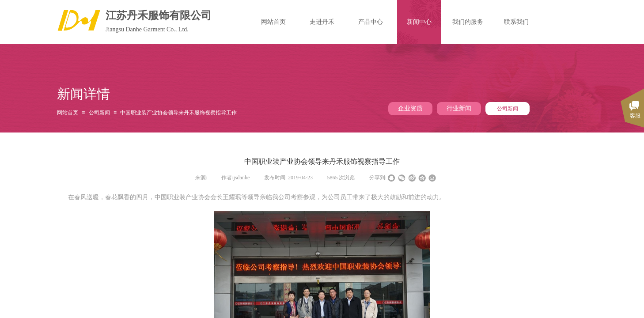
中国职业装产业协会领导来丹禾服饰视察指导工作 (178, 113)
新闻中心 (419, 22)
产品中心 (371, 22)
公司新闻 (508, 109)
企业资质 (410, 108)
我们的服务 (468, 22)
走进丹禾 (322, 22)
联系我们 (516, 22)
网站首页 (68, 113)
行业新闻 (459, 108)
